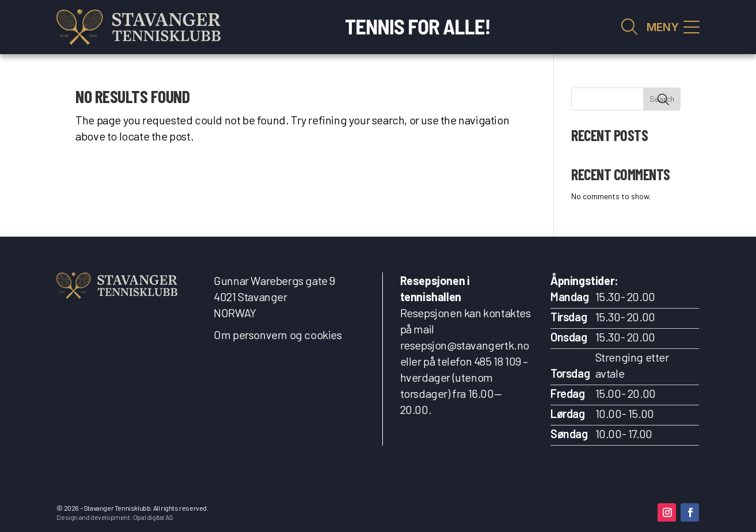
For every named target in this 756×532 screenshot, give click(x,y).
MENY (663, 27)
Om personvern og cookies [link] (278, 335)
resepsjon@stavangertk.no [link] (465, 345)
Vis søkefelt (629, 27)
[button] (667, 512)
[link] (138, 27)
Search (662, 99)
